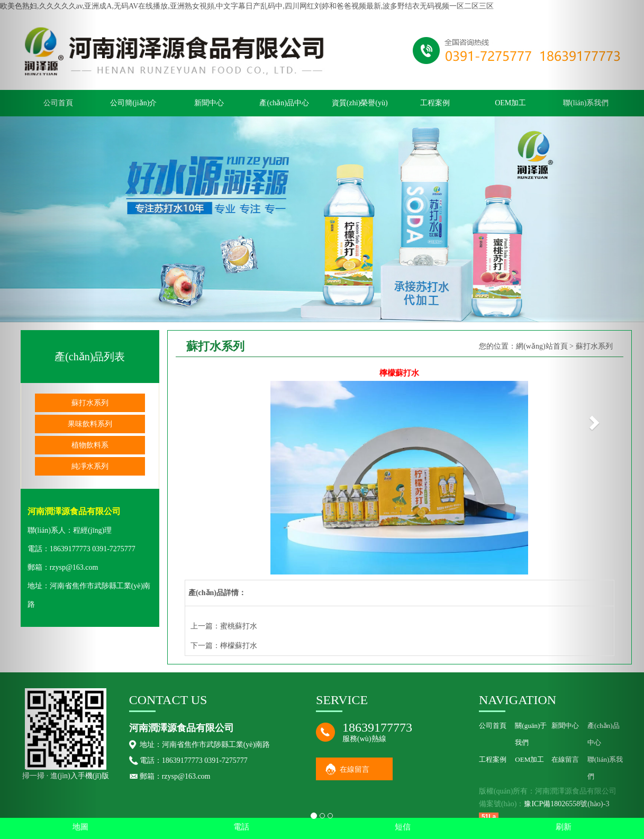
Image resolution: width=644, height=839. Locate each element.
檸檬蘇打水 (239, 646)
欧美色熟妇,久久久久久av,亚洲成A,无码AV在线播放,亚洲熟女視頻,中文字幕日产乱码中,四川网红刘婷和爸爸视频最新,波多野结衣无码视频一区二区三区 (247, 6)
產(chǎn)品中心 (284, 103)
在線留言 (355, 769)
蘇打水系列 (90, 403)
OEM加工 (510, 103)
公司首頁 (493, 726)
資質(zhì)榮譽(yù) (360, 103)
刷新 (564, 827)
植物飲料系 (90, 445)
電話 (241, 827)
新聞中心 (209, 103)
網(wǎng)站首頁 (542, 346)
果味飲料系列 (90, 424)
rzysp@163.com (74, 567)
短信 (403, 827)
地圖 (80, 827)
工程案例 (435, 103)
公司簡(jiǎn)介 (133, 103)
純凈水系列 (90, 466)
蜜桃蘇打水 (239, 626)
